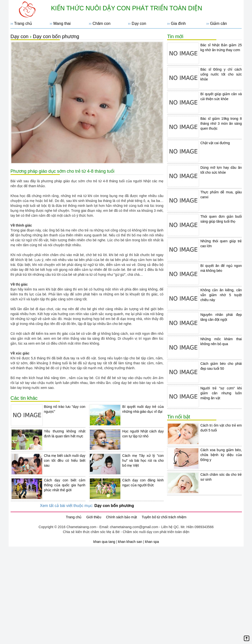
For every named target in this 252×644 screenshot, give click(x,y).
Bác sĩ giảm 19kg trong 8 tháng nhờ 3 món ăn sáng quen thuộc (221, 123)
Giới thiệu (94, 517)
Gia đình (178, 23)
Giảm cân (218, 23)
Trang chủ (23, 23)
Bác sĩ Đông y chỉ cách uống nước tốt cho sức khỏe (221, 74)
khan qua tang (104, 542)
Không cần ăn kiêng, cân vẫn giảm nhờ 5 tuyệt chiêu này (221, 295)
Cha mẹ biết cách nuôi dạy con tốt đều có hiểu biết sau (65, 460)
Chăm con (102, 23)
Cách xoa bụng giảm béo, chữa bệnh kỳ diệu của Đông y (221, 455)
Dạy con (139, 23)
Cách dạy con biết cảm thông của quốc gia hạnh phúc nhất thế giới (65, 485)
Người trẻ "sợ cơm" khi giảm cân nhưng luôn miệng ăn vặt (221, 393)
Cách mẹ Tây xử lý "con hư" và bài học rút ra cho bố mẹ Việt (143, 460)
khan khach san (130, 542)
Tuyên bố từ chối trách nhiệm (164, 517)
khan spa (152, 542)
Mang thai (62, 23)
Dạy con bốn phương (56, 36)
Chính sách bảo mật (122, 517)
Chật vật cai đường (215, 143)
